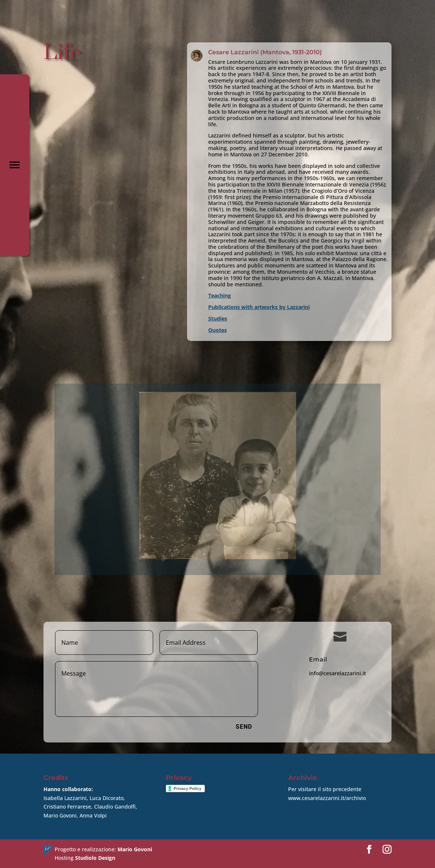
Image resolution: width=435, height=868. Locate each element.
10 (229, 539)
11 (233, 539)
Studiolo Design (95, 858)
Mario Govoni (135, 849)
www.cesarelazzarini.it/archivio (327, 798)
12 (236, 539)
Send (244, 727)
